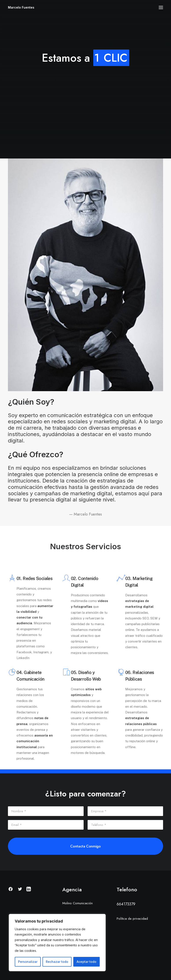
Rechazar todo (57, 962)
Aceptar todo (86, 962)
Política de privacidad (132, 919)
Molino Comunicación (77, 903)
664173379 (126, 904)
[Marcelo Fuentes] (21, 7)
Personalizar (28, 962)
